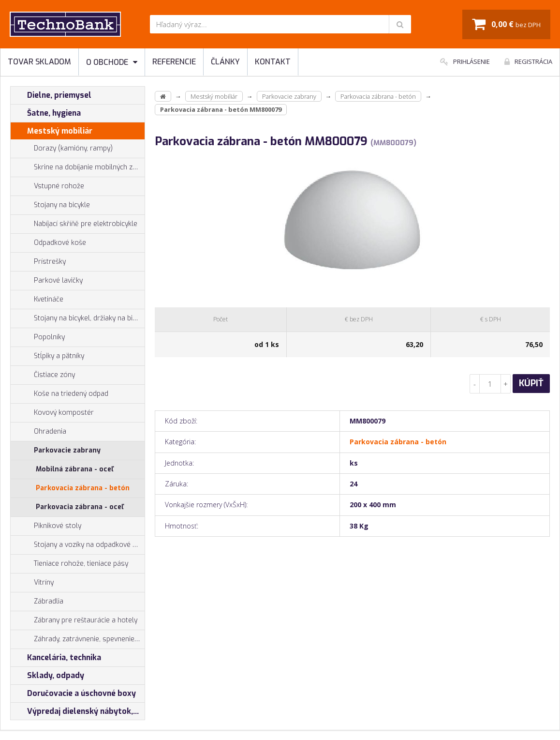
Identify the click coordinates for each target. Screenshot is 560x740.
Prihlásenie (465, 61)
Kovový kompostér (52, 413)
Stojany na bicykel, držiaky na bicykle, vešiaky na (78, 318)
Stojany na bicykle (50, 205)
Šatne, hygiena (46, 113)
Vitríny (32, 583)
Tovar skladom (39, 62)
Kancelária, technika (56, 658)
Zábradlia (37, 602)
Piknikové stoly (46, 526)
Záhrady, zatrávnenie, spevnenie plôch (78, 639)
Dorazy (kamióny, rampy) (62, 149)
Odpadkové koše (48, 243)
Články (225, 62)
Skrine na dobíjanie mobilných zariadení (78, 167)
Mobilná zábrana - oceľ (74, 469)
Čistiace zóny (43, 375)
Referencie (174, 62)
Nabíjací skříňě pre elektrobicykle (86, 224)
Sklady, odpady (47, 676)
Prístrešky (38, 262)
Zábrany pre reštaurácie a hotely (74, 620)
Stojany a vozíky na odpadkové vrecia (78, 545)
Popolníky (38, 337)
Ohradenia (38, 432)
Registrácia (528, 61)
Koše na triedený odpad (59, 394)
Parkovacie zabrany (56, 451)
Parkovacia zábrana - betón (83, 488)
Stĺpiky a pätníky (47, 356)
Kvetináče (37, 300)
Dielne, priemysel (51, 95)
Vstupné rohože (47, 186)
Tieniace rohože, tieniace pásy (69, 564)
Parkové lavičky (47, 281)
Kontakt (273, 62)
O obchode (112, 62)
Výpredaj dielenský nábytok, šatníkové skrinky (78, 711)
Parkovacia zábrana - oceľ (80, 507)
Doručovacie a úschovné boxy (73, 694)
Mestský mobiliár (52, 131)
